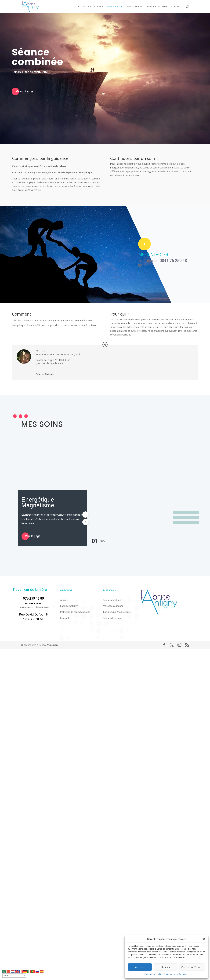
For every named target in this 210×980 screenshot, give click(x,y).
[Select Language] (14, 976)
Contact (177, 7)
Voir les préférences (192, 967)
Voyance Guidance (113, 606)
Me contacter (24, 91)
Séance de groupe (113, 618)
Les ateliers (135, 7)
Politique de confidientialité (75, 612)
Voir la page (33, 536)
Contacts (65, 618)
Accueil (64, 600)
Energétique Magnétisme (38, 502)
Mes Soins (113, 7)
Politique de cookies (154, 974)
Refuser (166, 967)
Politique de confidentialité (177, 974)
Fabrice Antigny (157, 7)
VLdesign (52, 645)
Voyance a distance (91, 7)
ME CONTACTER (153, 255)
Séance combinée (37, 57)
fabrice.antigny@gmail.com (33, 607)
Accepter (140, 967)
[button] (204, 939)
